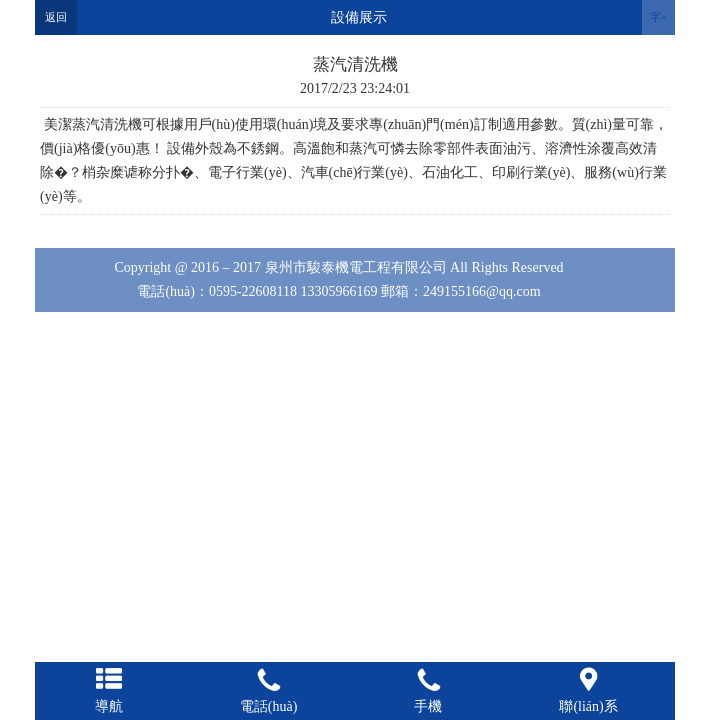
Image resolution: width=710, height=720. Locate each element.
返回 (56, 17)
